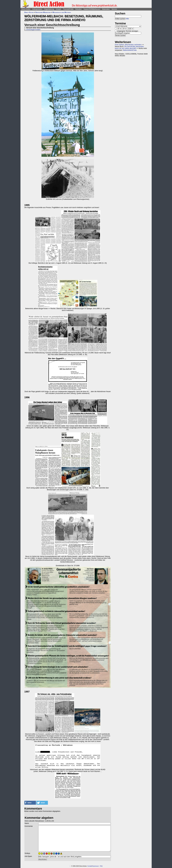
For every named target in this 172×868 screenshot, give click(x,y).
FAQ (101, 866)
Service (114, 9)
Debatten (79, 9)
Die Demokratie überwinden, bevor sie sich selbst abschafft (130, 47)
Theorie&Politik (68, 9)
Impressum (95, 866)
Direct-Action (26, 9)
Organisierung (49, 9)
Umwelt (58, 9)
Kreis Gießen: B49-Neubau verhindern (128, 45)
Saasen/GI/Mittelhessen (92, 9)
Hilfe (127, 19)
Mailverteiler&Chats (130, 50)
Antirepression (37, 9)
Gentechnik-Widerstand (43, 12)
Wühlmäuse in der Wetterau (62, 12)
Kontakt (90, 866)
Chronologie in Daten (33, 30)
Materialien (106, 9)
